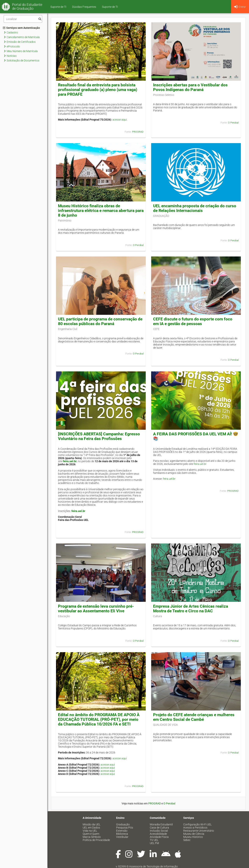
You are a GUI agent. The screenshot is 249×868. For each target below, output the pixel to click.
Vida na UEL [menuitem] (90, 831)
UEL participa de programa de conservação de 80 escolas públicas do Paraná (100, 321)
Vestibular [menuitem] (122, 837)
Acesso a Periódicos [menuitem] (195, 828)
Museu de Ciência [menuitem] (194, 834)
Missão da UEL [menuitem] (92, 824)
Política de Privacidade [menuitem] (96, 840)
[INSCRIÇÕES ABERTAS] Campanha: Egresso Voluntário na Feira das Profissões (99, 436)
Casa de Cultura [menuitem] (159, 828)
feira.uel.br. (200, 464)
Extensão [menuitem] (122, 831)
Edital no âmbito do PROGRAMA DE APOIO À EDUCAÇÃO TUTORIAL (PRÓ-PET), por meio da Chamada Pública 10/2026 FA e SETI (99, 719)
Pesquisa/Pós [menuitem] (125, 828)
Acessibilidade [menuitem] (158, 834)
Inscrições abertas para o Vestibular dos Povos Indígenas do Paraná (190, 87)
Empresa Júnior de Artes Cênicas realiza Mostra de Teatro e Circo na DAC (191, 609)
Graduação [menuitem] (123, 824)
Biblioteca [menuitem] (122, 834)
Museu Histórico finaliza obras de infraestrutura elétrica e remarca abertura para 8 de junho (101, 211)
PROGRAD (138, 132)
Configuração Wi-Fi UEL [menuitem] (197, 824)
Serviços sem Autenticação (21, 28)
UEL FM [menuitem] (154, 843)
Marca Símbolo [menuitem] (92, 837)
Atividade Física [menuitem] (159, 837)
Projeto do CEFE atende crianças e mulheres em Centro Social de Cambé (194, 717)
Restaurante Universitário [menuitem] (199, 831)
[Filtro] (23, 19)
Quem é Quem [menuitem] (91, 834)
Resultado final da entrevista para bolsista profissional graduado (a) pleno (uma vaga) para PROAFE (98, 90)
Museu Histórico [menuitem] (193, 837)
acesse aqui (120, 120)
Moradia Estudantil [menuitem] (161, 824)
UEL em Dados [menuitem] (91, 828)
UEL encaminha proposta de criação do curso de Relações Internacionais (195, 208)
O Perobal (233, 123)
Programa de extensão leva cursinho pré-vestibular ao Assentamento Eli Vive (96, 609)
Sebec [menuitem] (187, 840)
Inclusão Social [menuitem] (159, 831)
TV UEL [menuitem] (154, 840)
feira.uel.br (70, 461)
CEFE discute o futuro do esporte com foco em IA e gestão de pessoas (193, 321)
